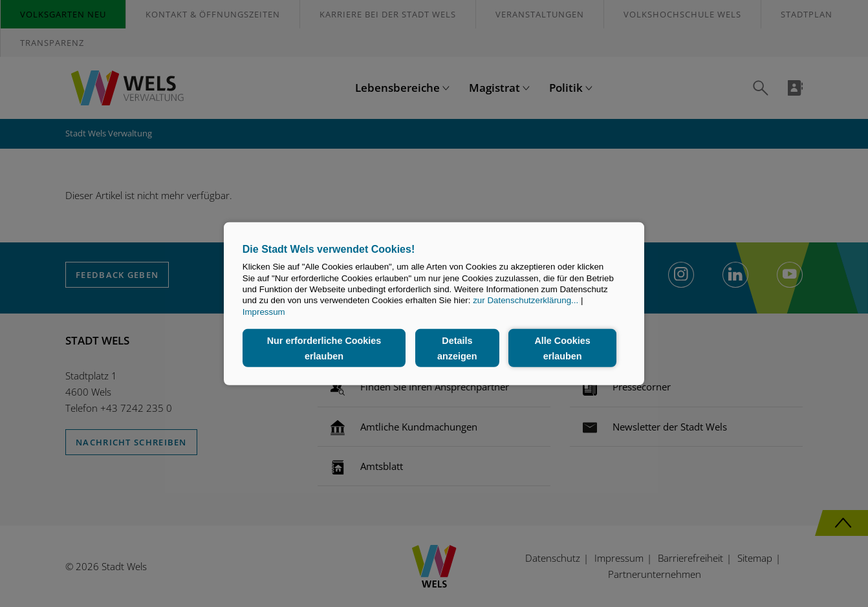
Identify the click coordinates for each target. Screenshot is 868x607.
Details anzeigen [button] (457, 348)
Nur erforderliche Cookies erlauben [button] (324, 348)
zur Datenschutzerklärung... (526, 300)
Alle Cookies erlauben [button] (562, 348)
